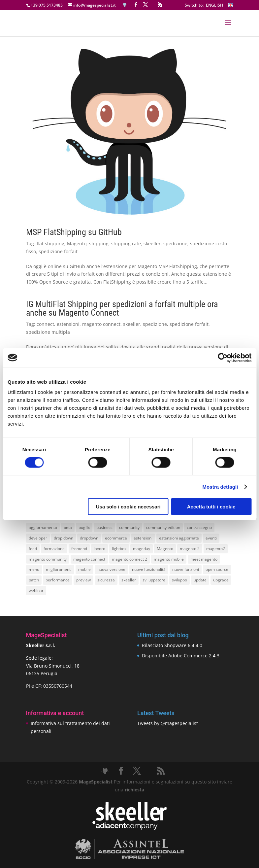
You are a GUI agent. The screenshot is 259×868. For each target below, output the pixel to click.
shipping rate (126, 243)
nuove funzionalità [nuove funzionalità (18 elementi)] (149, 569)
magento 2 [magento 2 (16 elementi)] (190, 549)
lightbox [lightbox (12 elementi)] (119, 549)
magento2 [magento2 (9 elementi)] (216, 549)
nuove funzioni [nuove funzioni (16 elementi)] (186, 569)
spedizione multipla (48, 332)
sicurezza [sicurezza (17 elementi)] (106, 580)
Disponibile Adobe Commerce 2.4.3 (181, 656)
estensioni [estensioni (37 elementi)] (143, 538)
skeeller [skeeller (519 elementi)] (129, 580)
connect (45, 324)
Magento (77, 243)
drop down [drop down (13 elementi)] (64, 538)
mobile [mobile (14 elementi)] (84, 569)
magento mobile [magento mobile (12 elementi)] (169, 559)
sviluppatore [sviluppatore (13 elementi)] (154, 580)
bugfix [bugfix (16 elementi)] (84, 527)
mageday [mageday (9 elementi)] (142, 549)
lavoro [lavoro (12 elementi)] (99, 549)
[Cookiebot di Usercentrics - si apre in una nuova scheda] (223, 358)
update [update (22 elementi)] (200, 580)
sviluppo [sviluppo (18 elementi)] (179, 580)
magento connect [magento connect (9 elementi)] (89, 559)
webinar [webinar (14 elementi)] (36, 590)
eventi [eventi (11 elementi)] (211, 538)
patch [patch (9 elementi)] (34, 580)
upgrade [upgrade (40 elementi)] (221, 580)
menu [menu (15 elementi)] (34, 569)
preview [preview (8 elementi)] (83, 580)
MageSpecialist (96, 782)
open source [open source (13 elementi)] (217, 569)
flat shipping (50, 243)
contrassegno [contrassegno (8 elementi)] (199, 527)
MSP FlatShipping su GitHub (74, 232)
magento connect (101, 324)
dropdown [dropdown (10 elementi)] (89, 538)
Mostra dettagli (220, 486)
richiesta (134, 790)
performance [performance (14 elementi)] (58, 580)
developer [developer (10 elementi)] (38, 538)
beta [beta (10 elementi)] (68, 527)
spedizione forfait (58, 251)
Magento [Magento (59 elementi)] (165, 549)
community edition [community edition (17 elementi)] (163, 527)
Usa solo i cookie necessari (128, 507)
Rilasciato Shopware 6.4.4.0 (172, 645)
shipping (99, 243)
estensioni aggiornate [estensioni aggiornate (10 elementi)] (179, 538)
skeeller (152, 243)
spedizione (175, 243)
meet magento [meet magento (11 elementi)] (204, 559)
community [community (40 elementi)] (129, 527)
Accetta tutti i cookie (211, 507)
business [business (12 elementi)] (104, 527)
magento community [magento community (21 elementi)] (48, 559)
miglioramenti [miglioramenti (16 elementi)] (59, 569)
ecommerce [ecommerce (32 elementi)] (116, 538)
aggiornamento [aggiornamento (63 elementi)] (43, 527)
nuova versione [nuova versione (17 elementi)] (111, 569)
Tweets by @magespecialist (168, 723)
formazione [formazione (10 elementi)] (54, 549)
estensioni (68, 324)
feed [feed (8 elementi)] (33, 549)
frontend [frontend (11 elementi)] (79, 549)
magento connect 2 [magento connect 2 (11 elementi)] (129, 559)
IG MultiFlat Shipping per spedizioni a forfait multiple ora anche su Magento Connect (122, 308)
